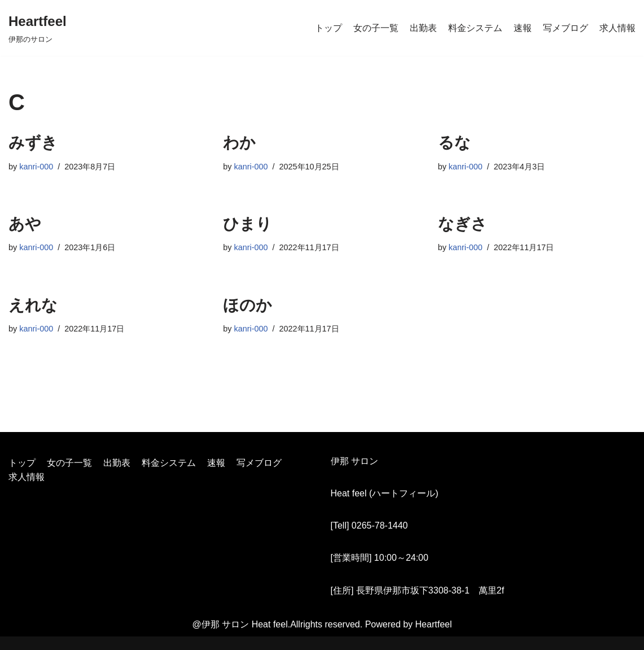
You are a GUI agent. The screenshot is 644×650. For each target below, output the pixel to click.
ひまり (247, 224)
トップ (328, 28)
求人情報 (617, 28)
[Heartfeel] (38, 28)
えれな (33, 305)
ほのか (247, 305)
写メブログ (566, 28)
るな (454, 143)
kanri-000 (36, 167)
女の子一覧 (376, 28)
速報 (523, 28)
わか (239, 143)
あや (25, 224)
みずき (33, 143)
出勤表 (423, 28)
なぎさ (463, 224)
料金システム (475, 28)
